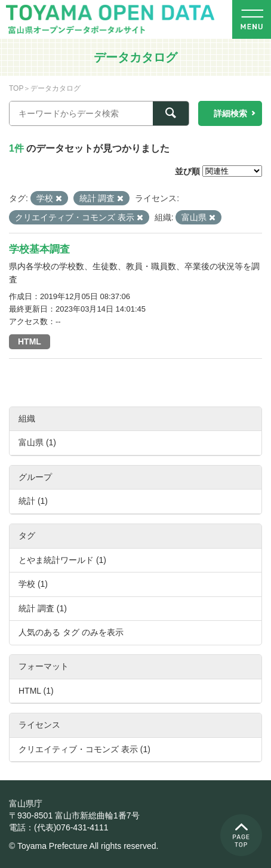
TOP (16, 88)
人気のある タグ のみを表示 (71, 632)
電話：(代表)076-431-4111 (59, 827)
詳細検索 (230, 113)
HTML (30, 341)
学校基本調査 (39, 249)
